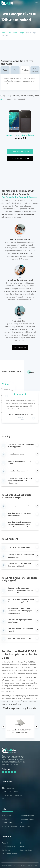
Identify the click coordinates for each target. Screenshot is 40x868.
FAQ (22, 823)
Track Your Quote (26, 850)
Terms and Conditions (10, 826)
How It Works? (7, 816)
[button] (6, 401)
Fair (15, 70)
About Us (5, 843)
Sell (9, 33)
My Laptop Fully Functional (20, 99)
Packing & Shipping (27, 816)
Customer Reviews (9, 847)
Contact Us (6, 819)
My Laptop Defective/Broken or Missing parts (20, 96)
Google (21, 33)
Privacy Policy (25, 826)
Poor (5, 70)
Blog (22, 843)
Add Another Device (20, 152)
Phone (15, 33)
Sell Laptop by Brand (9, 854)
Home (4, 33)
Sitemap (23, 847)
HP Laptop (20, 418)
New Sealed (35, 70)
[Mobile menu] (37, 3)
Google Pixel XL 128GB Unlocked (20, 135)
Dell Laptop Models (27, 819)
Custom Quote (7, 823)
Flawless (25, 70)
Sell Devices (6, 850)
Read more (20, 348)
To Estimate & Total (20, 159)
